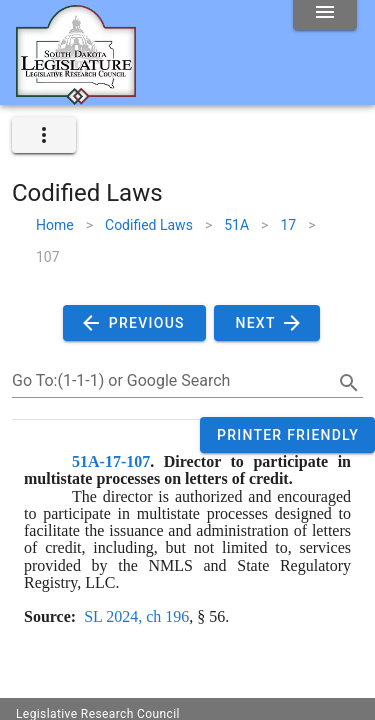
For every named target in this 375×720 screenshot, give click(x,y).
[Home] (76, 97)
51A (236, 225)
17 (288, 225)
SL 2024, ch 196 (136, 616)
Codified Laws (149, 225)
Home (55, 225)
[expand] (44, 135)
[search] (349, 383)
